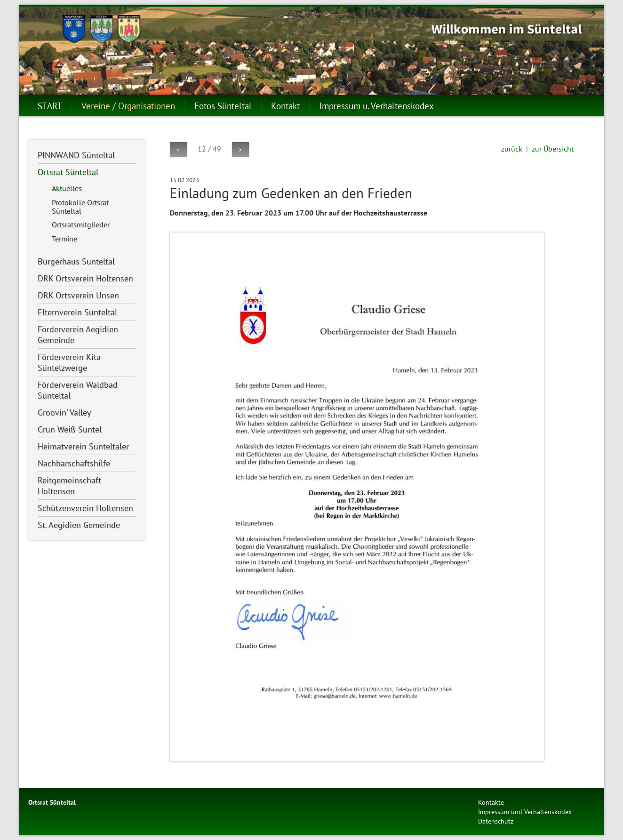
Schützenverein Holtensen (85, 508)
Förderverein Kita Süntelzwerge (69, 362)
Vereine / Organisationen (128, 106)
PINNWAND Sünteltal (76, 155)
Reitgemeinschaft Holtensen (69, 486)
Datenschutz (496, 821)
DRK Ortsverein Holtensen (85, 278)
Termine (64, 239)
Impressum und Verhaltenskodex (525, 812)
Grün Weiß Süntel (70, 429)
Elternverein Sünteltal (77, 312)
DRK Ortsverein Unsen (78, 295)
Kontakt (285, 106)
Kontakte (491, 802)
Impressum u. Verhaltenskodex (376, 106)
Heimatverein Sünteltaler (83, 446)
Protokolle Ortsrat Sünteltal (80, 207)
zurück (512, 149)
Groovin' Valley (64, 412)
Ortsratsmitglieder (81, 224)
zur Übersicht (553, 149)
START (50, 106)
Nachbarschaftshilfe (74, 463)
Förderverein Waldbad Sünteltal (78, 390)
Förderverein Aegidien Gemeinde (78, 335)
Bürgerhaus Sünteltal (76, 261)
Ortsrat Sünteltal (68, 172)
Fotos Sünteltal (223, 106)
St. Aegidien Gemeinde (79, 525)
